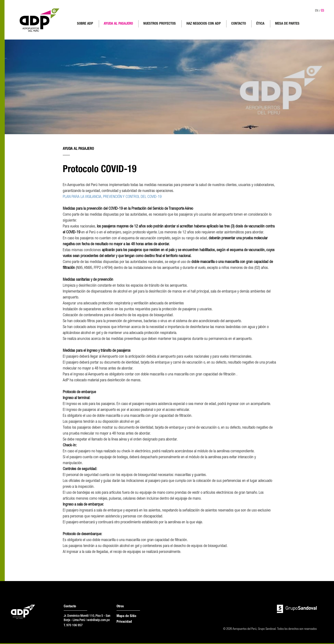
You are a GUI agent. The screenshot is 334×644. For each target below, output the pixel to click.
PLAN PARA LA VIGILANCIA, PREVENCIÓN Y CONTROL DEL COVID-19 (112, 198)
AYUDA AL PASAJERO (119, 24)
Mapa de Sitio (126, 617)
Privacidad (124, 623)
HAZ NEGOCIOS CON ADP (204, 24)
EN (316, 11)
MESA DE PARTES (287, 24)
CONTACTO (239, 24)
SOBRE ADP (85, 24)
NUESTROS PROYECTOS (160, 24)
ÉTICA (261, 24)
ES (322, 11)
